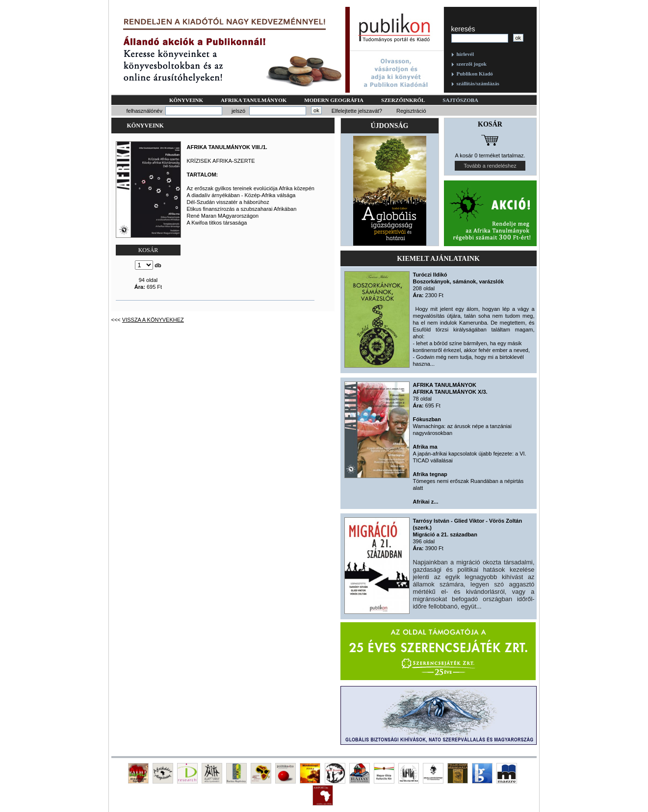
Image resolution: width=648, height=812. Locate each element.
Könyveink (186, 100)
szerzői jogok (472, 64)
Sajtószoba (460, 100)
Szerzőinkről (403, 100)
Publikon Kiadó (475, 74)
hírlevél (465, 54)
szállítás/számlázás (478, 83)
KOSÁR (148, 250)
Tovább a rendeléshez (490, 166)
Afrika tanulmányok (254, 100)
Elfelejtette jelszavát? (357, 111)
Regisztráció (411, 111)
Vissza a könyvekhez (153, 320)
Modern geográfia (334, 100)
